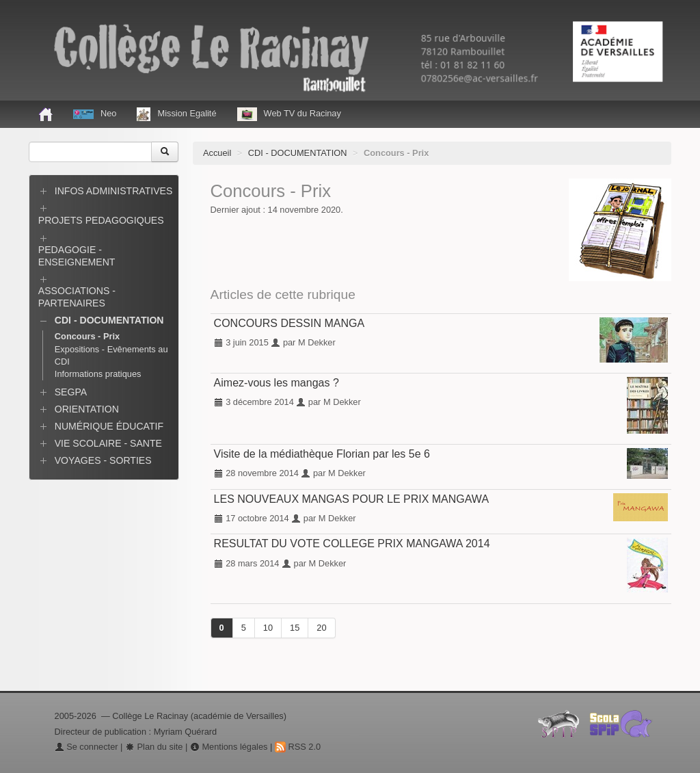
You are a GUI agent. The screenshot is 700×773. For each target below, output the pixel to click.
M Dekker (317, 342)
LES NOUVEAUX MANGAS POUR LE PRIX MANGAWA (351, 499)
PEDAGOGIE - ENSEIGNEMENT (77, 256)
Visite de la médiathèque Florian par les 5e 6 (322, 454)
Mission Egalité (176, 114)
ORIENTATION (87, 409)
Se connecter (86, 747)
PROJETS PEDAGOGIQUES (101, 220)
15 (295, 628)
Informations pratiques (98, 374)
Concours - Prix (87, 336)
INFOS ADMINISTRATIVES (114, 191)
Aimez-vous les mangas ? (277, 383)
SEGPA (71, 392)
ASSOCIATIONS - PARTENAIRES (77, 297)
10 (268, 628)
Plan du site (154, 747)
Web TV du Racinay (289, 114)
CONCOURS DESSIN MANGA (289, 323)
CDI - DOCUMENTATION (298, 153)
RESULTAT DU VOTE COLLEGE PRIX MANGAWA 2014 (352, 543)
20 (321, 628)
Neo (95, 114)
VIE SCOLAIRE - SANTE (108, 443)
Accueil (217, 153)
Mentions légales (229, 747)
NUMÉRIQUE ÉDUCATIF (109, 426)
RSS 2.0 (298, 747)
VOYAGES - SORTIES (103, 460)
